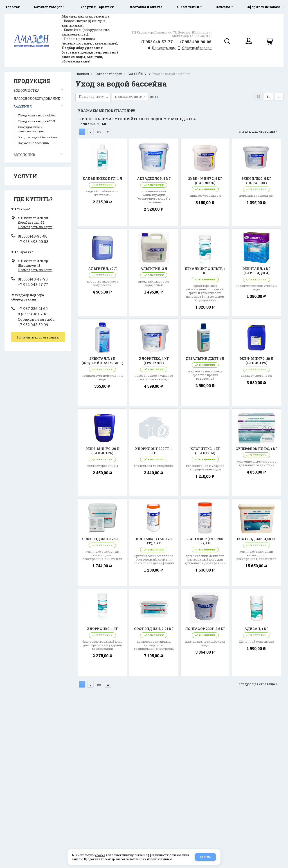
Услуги (25, 176)
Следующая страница (259, 127)
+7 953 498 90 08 (33, 241)
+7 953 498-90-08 (195, 42)
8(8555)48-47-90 (33, 279)
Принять (205, 857)
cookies (100, 855)
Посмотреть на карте (35, 227)
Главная (82, 74)
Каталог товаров (108, 74)
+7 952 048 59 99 (33, 325)
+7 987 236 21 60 (33, 308)
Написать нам (164, 48)
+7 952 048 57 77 (33, 284)
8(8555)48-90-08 (33, 236)
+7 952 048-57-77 (156, 42)
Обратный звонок (197, 48)
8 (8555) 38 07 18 (33, 314)
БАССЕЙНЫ (137, 74)
